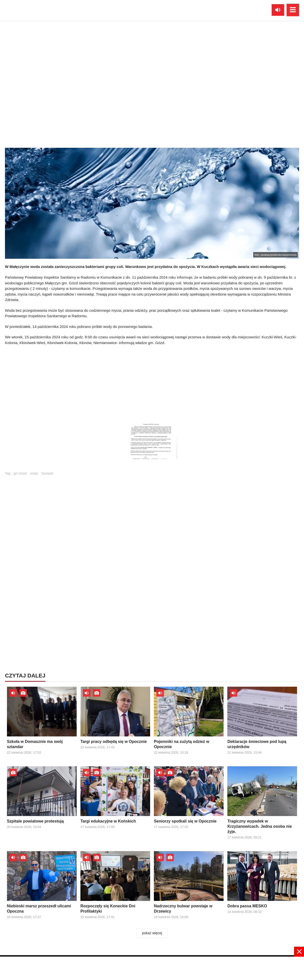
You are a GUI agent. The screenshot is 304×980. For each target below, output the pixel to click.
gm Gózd (20, 473)
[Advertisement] (152, 382)
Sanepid (47, 473)
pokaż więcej (152, 933)
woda (34, 473)
